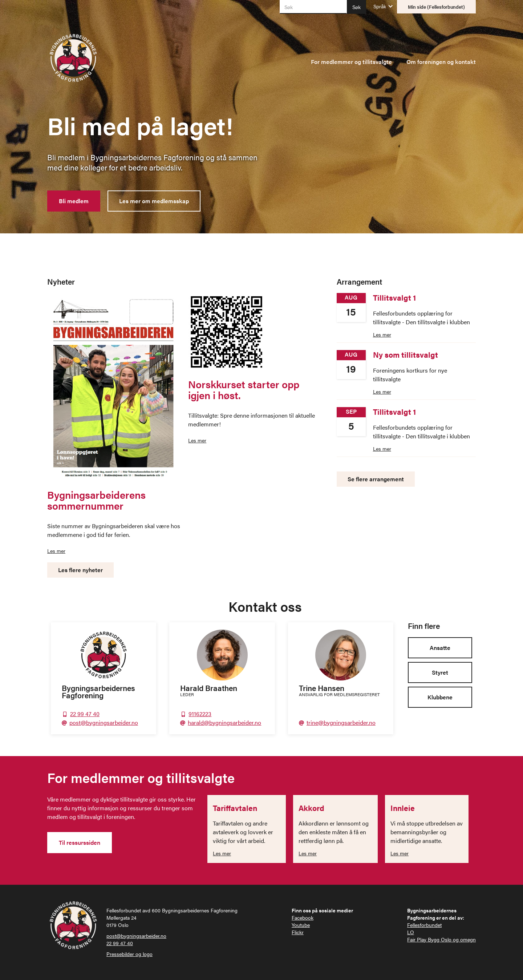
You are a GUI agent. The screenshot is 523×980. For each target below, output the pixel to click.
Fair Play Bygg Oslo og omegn (441, 939)
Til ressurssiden (80, 842)
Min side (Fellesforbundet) (436, 7)
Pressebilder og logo (129, 954)
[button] (380, 6)
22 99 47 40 (85, 714)
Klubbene (440, 697)
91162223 (200, 714)
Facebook (303, 917)
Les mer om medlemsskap (154, 201)
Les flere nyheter (80, 570)
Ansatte (440, 648)
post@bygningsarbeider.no (104, 722)
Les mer (56, 551)
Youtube (301, 925)
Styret (440, 672)
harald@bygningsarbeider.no (224, 722)
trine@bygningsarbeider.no (341, 722)
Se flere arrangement (376, 479)
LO (411, 932)
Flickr (298, 932)
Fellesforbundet (424, 925)
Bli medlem (74, 201)
